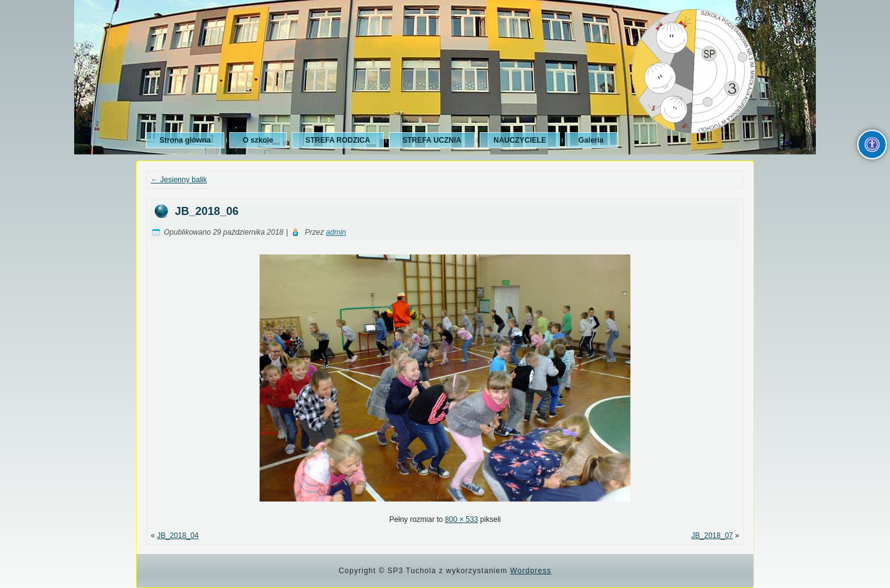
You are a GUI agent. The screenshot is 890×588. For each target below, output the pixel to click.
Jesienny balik (179, 180)
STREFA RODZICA (338, 140)
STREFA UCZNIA (432, 140)
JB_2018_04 (178, 535)
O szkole (258, 140)
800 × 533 (462, 519)
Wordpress (531, 571)
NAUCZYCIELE (519, 140)
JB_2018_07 (712, 535)
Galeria (591, 140)
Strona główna (185, 140)
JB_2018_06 (207, 211)
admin (336, 232)
